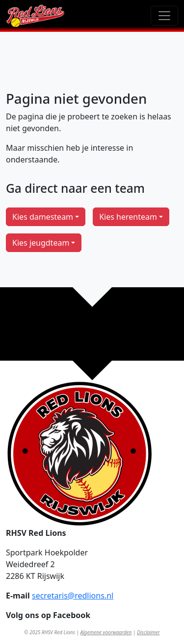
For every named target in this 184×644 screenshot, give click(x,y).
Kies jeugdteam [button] (41, 243)
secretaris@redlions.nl (73, 596)
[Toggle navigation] (164, 16)
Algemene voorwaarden (106, 632)
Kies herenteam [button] (128, 217)
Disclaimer (148, 632)
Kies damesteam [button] (43, 217)
